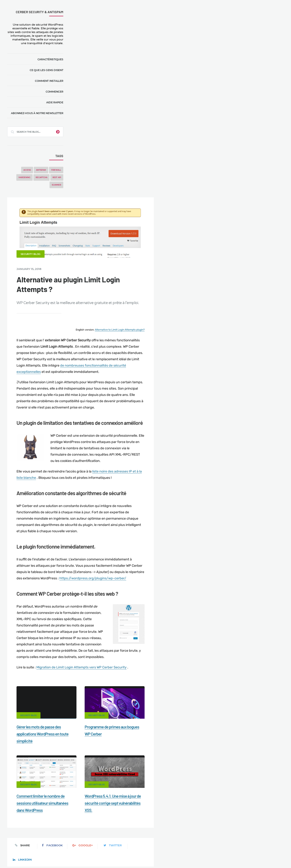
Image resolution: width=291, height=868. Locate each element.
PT (187, 856)
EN (158, 856)
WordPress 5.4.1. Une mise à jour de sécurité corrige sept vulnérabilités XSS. (178, 605)
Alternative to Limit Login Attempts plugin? (184, 132)
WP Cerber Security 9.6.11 (244, 63)
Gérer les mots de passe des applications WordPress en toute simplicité (108, 536)
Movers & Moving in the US (49, 852)
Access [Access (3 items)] (27, 170)
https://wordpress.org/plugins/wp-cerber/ (174, 380)
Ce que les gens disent (46, 70)
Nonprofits (257, 845)
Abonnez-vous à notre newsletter (37, 113)
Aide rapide (55, 102)
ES (167, 856)
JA (191, 856)
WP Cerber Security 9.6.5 (258, 185)
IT (183, 856)
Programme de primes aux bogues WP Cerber (254, 247)
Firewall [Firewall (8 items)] (56, 170)
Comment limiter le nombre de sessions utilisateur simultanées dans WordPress (108, 605)
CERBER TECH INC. (25, 845)
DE (163, 856)
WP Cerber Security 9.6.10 (244, 70)
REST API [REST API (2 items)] (57, 177)
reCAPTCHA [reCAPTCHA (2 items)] (41, 177)
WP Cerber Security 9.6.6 (258, 168)
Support (238, 845)
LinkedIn (204, 647)
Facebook (116, 647)
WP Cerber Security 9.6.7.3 (260, 132)
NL (176, 856)
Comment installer (49, 81)
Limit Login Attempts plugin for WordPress (83, 856)
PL (180, 856)
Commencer (54, 92)
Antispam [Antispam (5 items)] (41, 170)
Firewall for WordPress (153, 845)
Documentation (76, 845)
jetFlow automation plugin (141, 856)
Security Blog (96, 57)
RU (171, 856)
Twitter (175, 647)
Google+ (145, 647)
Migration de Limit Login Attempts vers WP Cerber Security (147, 470)
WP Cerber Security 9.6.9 (243, 77)
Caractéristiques (50, 59)
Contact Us (52, 845)
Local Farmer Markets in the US (90, 852)
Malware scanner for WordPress (112, 845)
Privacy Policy (217, 845)
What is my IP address (188, 845)
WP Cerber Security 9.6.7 (258, 150)
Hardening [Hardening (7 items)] (24, 177)
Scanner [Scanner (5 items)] (56, 185)
